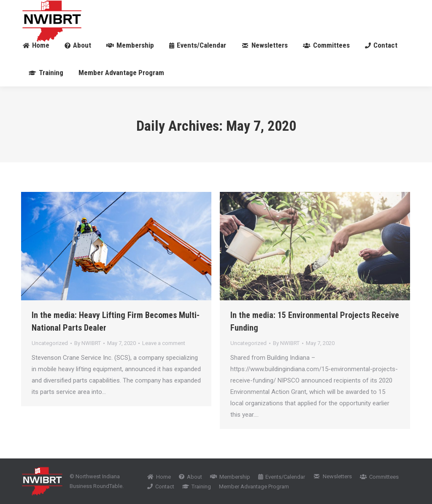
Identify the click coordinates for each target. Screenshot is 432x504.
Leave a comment (164, 343)
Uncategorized (50, 343)
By (88, 343)
